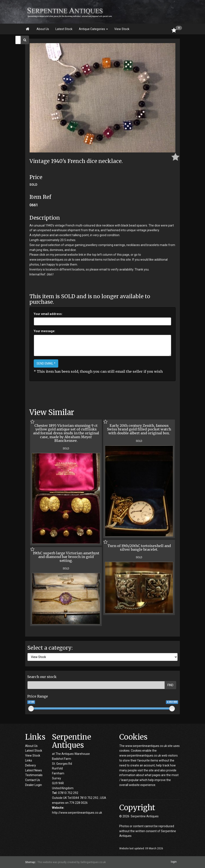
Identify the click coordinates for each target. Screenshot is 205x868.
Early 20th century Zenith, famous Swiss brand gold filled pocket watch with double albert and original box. (139, 429)
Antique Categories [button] (93, 29)
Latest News (34, 770)
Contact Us (33, 780)
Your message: (44, 331)
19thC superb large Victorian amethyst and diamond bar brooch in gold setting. (66, 557)
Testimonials (34, 775)
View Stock (122, 29)
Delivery (31, 765)
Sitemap (30, 862)
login (174, 862)
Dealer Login (34, 785)
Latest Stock (64, 29)
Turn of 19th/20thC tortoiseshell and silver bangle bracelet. (139, 548)
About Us (43, 29)
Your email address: (48, 314)
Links (29, 760)
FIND (170, 685)
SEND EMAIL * (46, 363)
